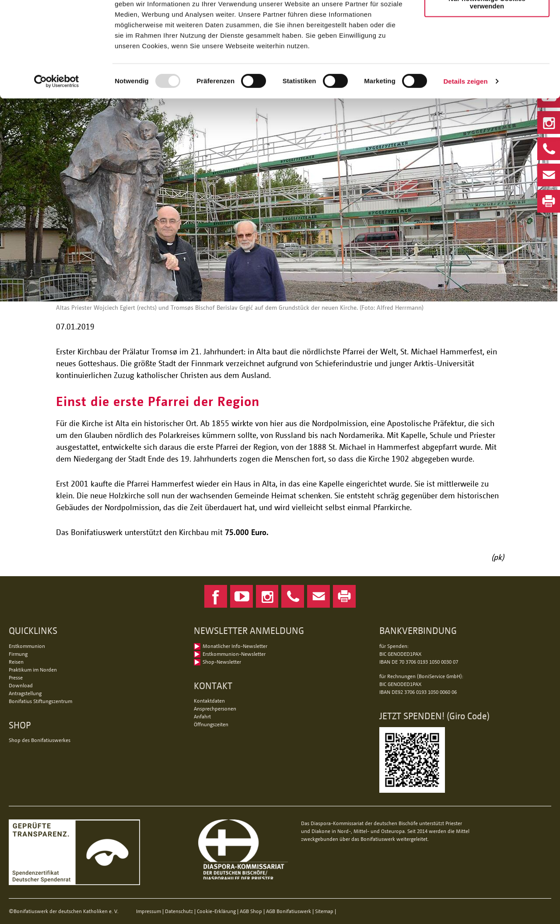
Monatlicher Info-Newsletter (235, 646)
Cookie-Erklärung (216, 911)
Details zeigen (465, 130)
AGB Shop (251, 911)
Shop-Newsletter (222, 662)
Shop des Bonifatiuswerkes (40, 740)
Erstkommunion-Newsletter (234, 654)
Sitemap (324, 911)
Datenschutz (179, 911)
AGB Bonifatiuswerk (289, 911)
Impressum (149, 911)
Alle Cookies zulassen (487, 22)
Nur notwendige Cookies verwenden (487, 51)
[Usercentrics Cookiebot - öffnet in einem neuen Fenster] (57, 130)
